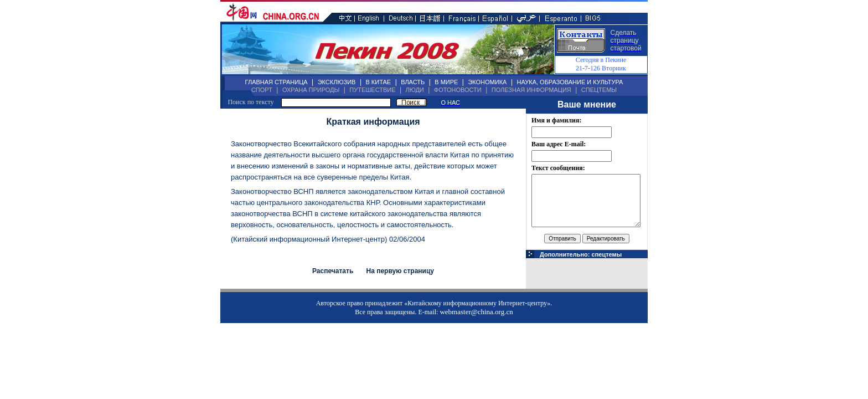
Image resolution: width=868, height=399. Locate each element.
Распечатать (333, 271)
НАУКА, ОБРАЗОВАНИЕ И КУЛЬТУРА (570, 82)
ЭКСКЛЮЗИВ (337, 82)
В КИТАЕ (378, 82)
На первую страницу (400, 271)
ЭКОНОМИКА (487, 82)
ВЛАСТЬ (413, 82)
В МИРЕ (446, 82)
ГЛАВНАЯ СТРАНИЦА (277, 82)
